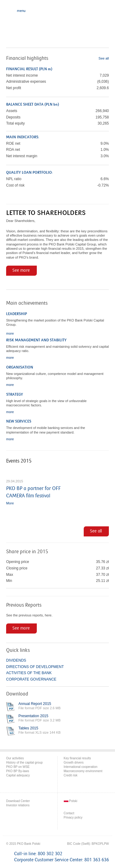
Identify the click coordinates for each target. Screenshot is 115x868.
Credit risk (71, 775)
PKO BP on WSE (18, 767)
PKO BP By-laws (18, 771)
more (10, 333)
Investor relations (18, 805)
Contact (69, 813)
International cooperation (81, 767)
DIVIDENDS (16, 660)
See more (21, 271)
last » (104, 459)
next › (93, 459)
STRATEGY (15, 394)
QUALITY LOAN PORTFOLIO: (29, 173)
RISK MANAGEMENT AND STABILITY (36, 340)
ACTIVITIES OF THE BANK (29, 673)
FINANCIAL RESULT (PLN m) (29, 69)
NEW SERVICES (19, 421)
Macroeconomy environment (83, 771)
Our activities (15, 758)
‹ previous (82, 459)
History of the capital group (24, 763)
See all (104, 58)
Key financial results (77, 758)
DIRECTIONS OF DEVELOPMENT (35, 667)
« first (71, 459)
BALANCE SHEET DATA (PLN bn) (33, 104)
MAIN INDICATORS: (23, 137)
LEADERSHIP (17, 314)
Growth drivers (74, 763)
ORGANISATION (20, 367)
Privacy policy (73, 817)
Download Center (18, 801)
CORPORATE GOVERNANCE (31, 679)
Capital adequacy (18, 775)
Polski (71, 801)
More (10, 503)
